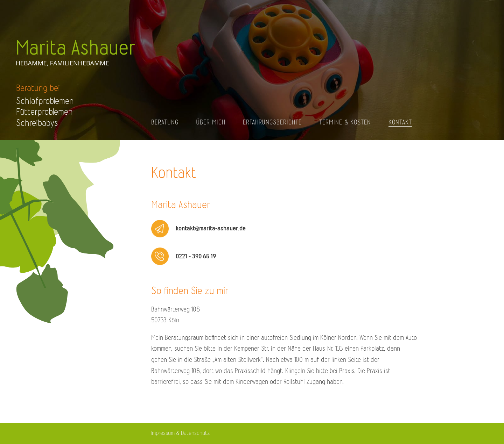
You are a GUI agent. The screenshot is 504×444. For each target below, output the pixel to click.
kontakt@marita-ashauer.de (211, 228)
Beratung (165, 122)
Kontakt (400, 122)
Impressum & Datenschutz (180, 433)
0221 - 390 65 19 (196, 256)
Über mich (211, 122)
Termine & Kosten (345, 122)
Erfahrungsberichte (272, 122)
